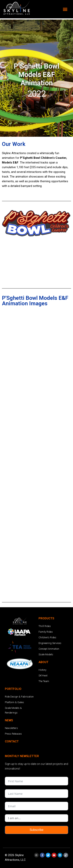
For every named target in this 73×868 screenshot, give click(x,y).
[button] (65, 9)
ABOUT (44, 662)
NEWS (9, 720)
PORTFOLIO (13, 689)
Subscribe (36, 830)
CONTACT (12, 741)
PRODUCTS (46, 618)
